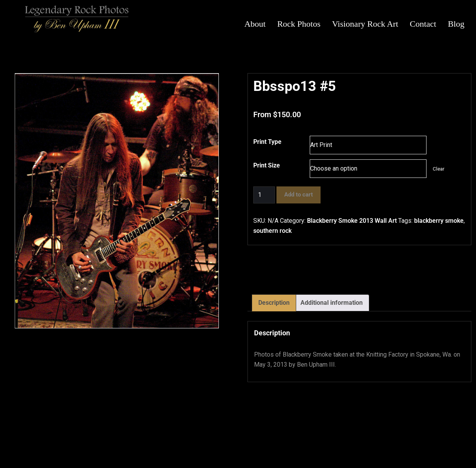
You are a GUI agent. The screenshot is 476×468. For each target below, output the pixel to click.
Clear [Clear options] (438, 169)
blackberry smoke (439, 221)
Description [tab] (274, 303)
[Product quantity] (264, 195)
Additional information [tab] (332, 303)
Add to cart (299, 195)
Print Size (267, 165)
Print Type (267, 142)
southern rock (272, 231)
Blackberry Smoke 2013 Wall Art (352, 221)
